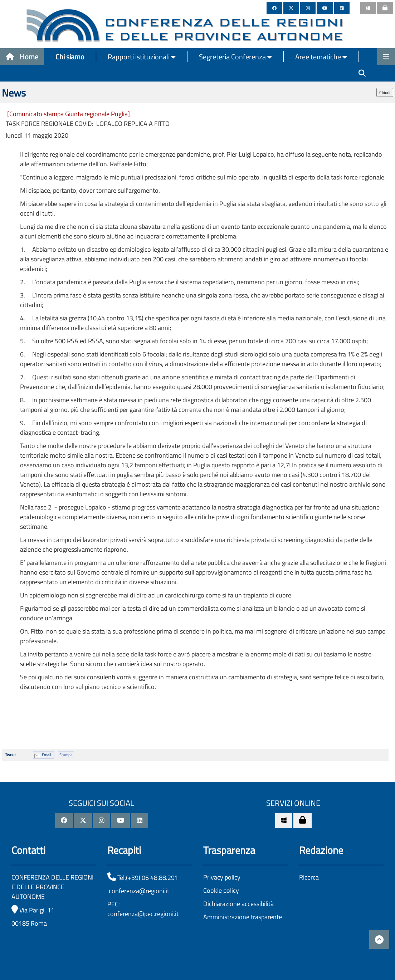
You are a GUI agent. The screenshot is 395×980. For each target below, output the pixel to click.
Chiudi (385, 92)
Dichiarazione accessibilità (238, 904)
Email (47, 755)
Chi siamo (70, 57)
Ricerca (309, 877)
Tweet (10, 755)
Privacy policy (222, 877)
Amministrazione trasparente (243, 917)
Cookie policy (221, 890)
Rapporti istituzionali (142, 57)
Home (22, 57)
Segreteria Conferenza (235, 57)
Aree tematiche (321, 57)
